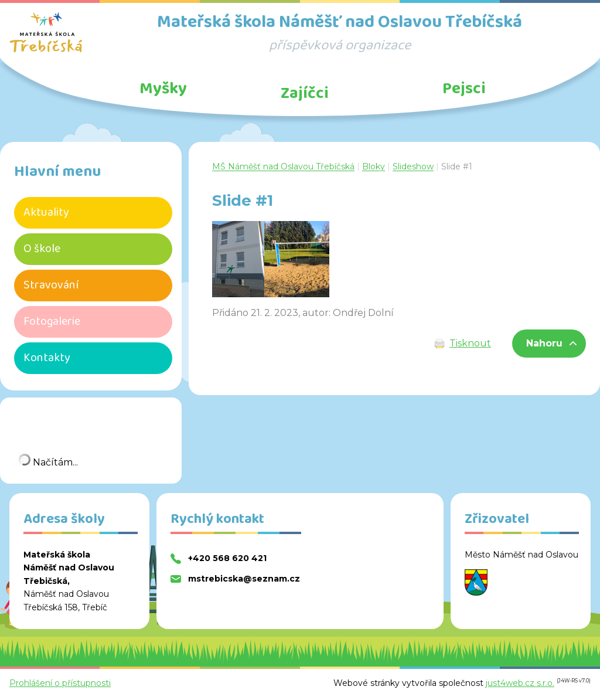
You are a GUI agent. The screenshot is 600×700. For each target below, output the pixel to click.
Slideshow (413, 166)
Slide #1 (457, 166)
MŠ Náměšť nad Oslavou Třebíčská (283, 166)
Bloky (374, 166)
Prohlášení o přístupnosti (60, 683)
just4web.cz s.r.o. (520, 683)
